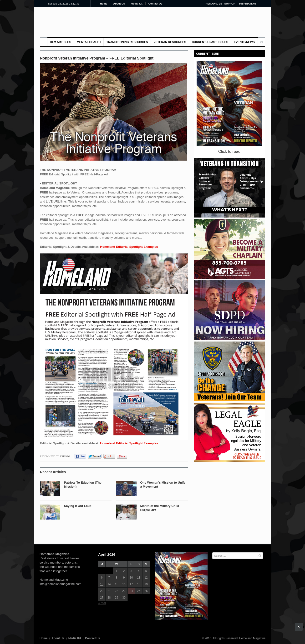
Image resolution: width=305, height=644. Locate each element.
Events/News (244, 42)
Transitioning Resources (127, 42)
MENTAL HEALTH (89, 42)
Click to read (229, 151)
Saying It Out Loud (78, 506)
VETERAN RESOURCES (170, 42)
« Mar (102, 603)
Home (104, 4)
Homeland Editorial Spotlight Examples (129, 247)
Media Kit (137, 4)
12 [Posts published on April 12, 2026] (146, 578)
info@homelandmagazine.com (61, 584)
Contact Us (155, 4)
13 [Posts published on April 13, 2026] (102, 584)
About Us (119, 4)
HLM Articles (61, 42)
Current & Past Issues (210, 42)
